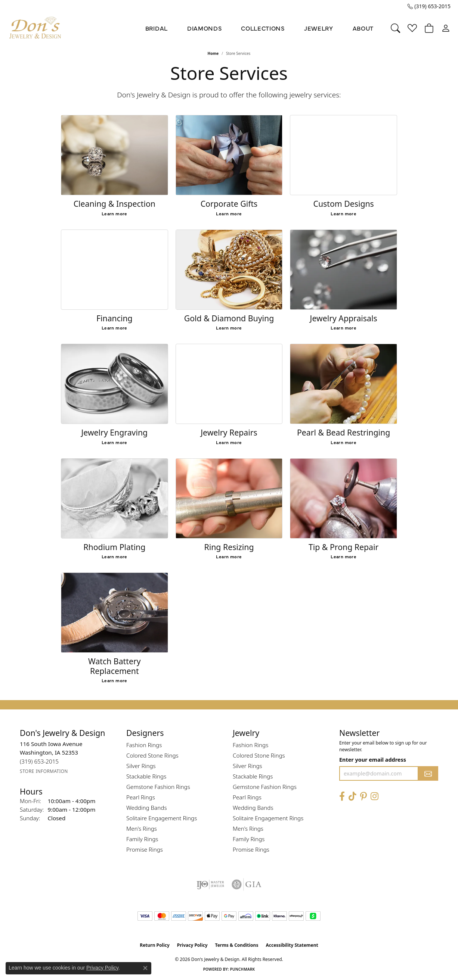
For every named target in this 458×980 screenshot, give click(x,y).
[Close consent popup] (145, 968)
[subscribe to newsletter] (428, 773)
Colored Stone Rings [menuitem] (152, 755)
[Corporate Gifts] (229, 155)
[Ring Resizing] (229, 498)
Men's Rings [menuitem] (142, 828)
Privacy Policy (192, 945)
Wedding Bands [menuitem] (147, 808)
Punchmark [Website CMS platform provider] (243, 969)
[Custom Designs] (343, 155)
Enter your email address (373, 760)
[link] (429, 6)
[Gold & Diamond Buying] (229, 270)
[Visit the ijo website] (211, 884)
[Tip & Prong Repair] (343, 498)
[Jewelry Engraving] (114, 384)
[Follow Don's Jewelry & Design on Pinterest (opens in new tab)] (363, 797)
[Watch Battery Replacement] (114, 613)
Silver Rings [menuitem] (141, 766)
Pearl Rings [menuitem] (141, 797)
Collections (263, 28)
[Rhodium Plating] (114, 498)
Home (213, 53)
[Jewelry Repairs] (229, 384)
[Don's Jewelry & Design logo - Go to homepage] (35, 28)
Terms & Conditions (237, 945)
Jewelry (319, 28)
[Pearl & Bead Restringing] (343, 384)
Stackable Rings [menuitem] (146, 776)
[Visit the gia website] (247, 884)
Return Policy (155, 945)
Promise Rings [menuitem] (145, 849)
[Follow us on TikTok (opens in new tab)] (352, 797)
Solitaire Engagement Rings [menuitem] (162, 818)
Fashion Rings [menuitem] (144, 745)
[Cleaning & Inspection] (114, 155)
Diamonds (204, 28)
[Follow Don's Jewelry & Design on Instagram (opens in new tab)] (375, 797)
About (363, 28)
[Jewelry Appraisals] (343, 270)
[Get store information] (44, 771)
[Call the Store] (39, 761)
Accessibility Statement (292, 945)
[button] (395, 28)
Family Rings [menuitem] (142, 839)
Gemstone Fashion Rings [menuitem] (158, 787)
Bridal (157, 28)
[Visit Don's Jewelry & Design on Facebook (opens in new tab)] (342, 797)
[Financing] (114, 270)
